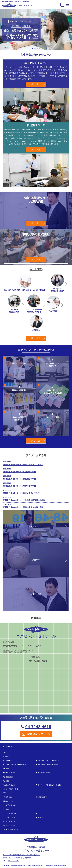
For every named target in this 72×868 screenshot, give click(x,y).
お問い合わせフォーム (36, 734)
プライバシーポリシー (10, 830)
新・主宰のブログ (9, 822)
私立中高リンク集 (9, 826)
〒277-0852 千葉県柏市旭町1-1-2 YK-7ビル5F (21, 855)
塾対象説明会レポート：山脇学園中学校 (20, 472)
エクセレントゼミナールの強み (15, 765)
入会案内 (6, 781)
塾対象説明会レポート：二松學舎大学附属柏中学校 (24, 500)
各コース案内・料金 (11, 789)
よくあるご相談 (10, 817)
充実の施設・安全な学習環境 (48, 765)
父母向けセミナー (9, 801)
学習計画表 (8, 797)
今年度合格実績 (10, 773)
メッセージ (8, 761)
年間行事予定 (42, 797)
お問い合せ (41, 817)
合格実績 (6, 769)
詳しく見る (36, 84)
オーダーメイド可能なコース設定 (49, 785)
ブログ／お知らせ (10, 813)
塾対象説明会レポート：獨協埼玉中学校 (20, 486)
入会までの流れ (10, 785)
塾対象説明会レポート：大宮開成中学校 (20, 479)
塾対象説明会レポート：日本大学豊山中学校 (21, 493)
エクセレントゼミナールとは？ (48, 761)
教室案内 (6, 809)
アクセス (41, 813)
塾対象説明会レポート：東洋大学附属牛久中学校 (23, 465)
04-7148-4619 (15, 290)
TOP (4, 752)
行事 (4, 793)
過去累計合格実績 (44, 773)
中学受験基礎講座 (10, 805)
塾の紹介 (6, 757)
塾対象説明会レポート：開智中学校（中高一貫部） (24, 507)
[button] (69, 30)
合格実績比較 (9, 777)
